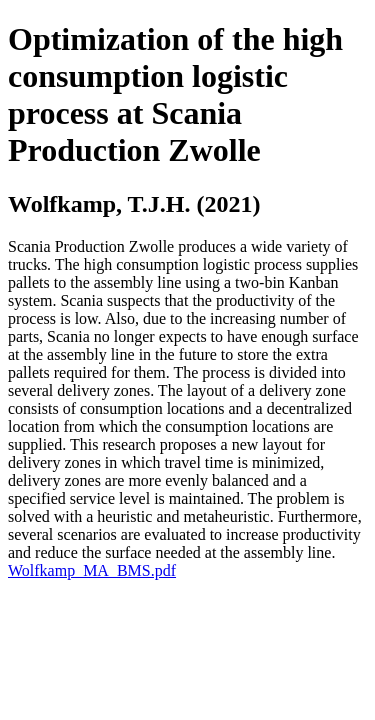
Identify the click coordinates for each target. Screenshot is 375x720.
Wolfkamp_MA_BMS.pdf (92, 570)
